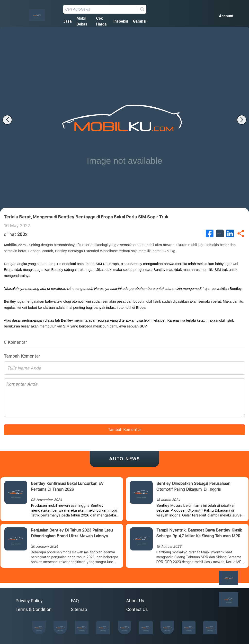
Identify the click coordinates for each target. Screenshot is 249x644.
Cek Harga (101, 21)
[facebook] (210, 233)
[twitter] (220, 233)
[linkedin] (230, 233)
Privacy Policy (29, 601)
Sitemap (79, 609)
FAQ (75, 601)
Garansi (140, 21)
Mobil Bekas (82, 21)
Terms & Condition (34, 609)
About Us (135, 601)
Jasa (67, 21)
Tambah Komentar (124, 430)
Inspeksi (121, 21)
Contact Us (137, 609)
